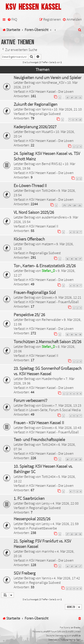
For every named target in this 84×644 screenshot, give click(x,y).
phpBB (46, 632)
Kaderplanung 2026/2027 (35, 127)
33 (72, 334)
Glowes (47, 297)
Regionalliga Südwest (45, 114)
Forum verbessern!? (30, 400)
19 (72, 97)
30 (80, 534)
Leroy (46, 503)
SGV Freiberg (25, 573)
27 (72, 459)
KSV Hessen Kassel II (44, 226)
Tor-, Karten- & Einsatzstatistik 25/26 (45, 266)
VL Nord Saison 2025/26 (34, 212)
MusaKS (47, 132)
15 (72, 566)
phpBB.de (76, 636)
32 (67, 334)
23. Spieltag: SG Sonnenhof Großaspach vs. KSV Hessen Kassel (48, 371)
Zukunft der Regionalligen (36, 104)
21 (80, 97)
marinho (48, 551)
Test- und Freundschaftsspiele (39, 439)
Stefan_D (48, 271)
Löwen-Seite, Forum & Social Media (55, 410)
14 (67, 566)
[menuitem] (12, 19)
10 (80, 120)
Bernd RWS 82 (52, 164)
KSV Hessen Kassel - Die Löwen (51, 91)
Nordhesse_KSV (53, 82)
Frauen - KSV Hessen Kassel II (39, 423)
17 (80, 566)
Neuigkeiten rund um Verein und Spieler (47, 77)
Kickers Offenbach (29, 239)
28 (76, 459)
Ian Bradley (76, 627)
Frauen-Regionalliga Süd (35, 292)
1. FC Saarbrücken (29, 498)
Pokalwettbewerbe (43, 528)
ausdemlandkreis (54, 217)
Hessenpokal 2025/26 (32, 519)
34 (67, 259)
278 (64, 205)
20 (76, 97)
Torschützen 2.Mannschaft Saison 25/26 (47, 342)
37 (80, 259)
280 (75, 205)
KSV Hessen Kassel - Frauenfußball (54, 302)
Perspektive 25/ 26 (29, 315)
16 (76, 566)
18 (67, 97)
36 (76, 259)
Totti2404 (49, 190)
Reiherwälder (51, 320)
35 (72, 259)
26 (67, 459)
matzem (48, 244)
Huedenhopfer (52, 379)
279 (69, 205)
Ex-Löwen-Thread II (30, 185)
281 (80, 205)
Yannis (46, 109)
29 (80, 459)
